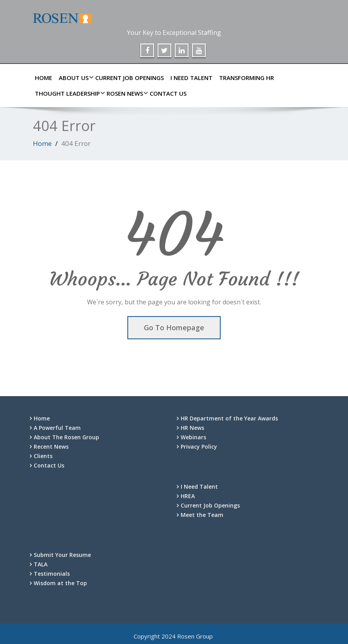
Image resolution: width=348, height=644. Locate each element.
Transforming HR (246, 78)
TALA (41, 564)
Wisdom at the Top (60, 583)
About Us (75, 78)
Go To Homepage (174, 327)
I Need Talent (191, 78)
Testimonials (52, 574)
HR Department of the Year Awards (229, 418)
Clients (43, 456)
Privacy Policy (199, 447)
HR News (192, 428)
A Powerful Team (57, 428)
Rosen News (126, 93)
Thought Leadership (68, 93)
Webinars (193, 437)
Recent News (51, 447)
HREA (188, 496)
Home (43, 78)
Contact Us (168, 93)
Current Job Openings (130, 78)
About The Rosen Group (66, 437)
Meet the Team (202, 515)
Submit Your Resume (62, 555)
